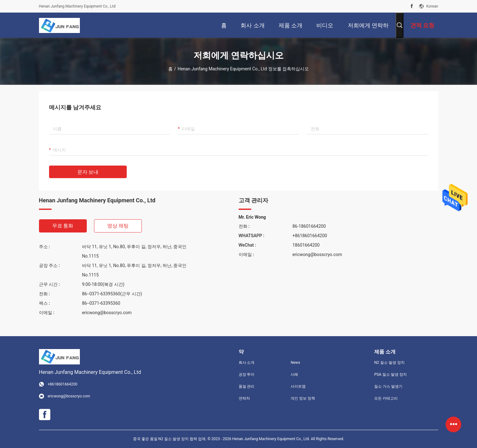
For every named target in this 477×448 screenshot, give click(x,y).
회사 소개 (247, 363)
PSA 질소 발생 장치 (390, 374)
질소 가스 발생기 (388, 386)
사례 (294, 374)
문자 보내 (88, 172)
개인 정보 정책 (303, 398)
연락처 (244, 398)
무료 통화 (63, 226)
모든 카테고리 (386, 398)
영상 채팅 (118, 226)
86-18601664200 (309, 226)
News (295, 363)
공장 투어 (247, 374)
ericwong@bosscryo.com (107, 313)
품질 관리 (247, 386)
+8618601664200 (310, 236)
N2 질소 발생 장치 (389, 363)
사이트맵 (298, 386)
